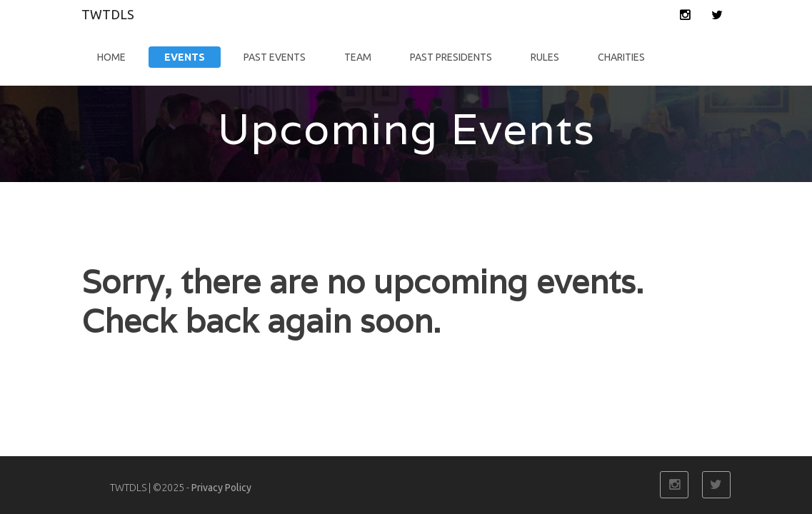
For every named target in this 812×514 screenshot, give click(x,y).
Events (185, 57)
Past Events (275, 57)
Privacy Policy (221, 488)
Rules (545, 57)
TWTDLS (108, 14)
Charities (621, 57)
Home (111, 57)
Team (358, 57)
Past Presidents (451, 57)
